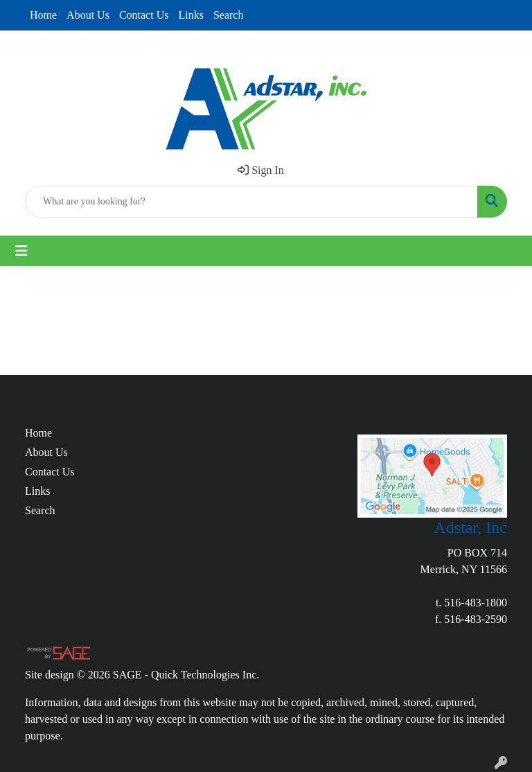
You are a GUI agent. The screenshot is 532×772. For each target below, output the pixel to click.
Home (43, 15)
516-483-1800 (476, 603)
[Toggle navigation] (21, 251)
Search (229, 15)
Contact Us (144, 15)
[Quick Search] (251, 202)
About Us (88, 15)
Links (190, 15)
